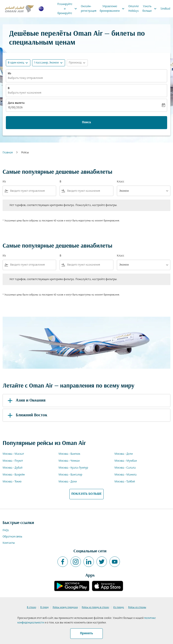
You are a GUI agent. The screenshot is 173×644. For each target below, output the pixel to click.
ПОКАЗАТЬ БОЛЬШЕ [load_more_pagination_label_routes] (86, 494)
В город (44, 607)
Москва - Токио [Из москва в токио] (12, 482)
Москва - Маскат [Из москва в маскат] (13, 454)
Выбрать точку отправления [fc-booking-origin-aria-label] (25, 78)
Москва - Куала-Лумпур (73, 468)
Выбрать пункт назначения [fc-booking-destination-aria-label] (24, 93)
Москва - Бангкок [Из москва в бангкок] (69, 454)
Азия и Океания (26, 401)
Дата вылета (16, 103)
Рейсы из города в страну (95, 607)
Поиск (86, 122)
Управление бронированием (113, 9)
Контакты (9, 543)
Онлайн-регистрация (89, 9)
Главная (8, 153)
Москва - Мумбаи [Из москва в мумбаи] (126, 461)
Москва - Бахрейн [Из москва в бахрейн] (14, 475)
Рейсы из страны (137, 607)
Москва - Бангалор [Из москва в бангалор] (70, 475)
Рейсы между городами (65, 607)
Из (9, 74)
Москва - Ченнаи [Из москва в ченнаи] (69, 461)
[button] (49, 63)
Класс (121, 182)
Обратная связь (12, 537)
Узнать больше (151, 9)
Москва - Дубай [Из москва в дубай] (12, 468)
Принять (86, 633)
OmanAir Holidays (134, 9)
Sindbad (165, 9)
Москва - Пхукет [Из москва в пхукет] (13, 461)
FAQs (6, 530)
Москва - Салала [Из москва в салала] (125, 468)
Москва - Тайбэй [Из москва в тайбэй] (125, 482)
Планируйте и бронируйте (68, 9)
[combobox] (32, 191)
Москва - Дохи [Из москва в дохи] (68, 482)
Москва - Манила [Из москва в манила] (126, 475)
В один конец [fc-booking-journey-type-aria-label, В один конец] (16, 63)
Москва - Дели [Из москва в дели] (124, 454)
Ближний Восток (27, 415)
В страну (32, 607)
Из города (119, 607)
